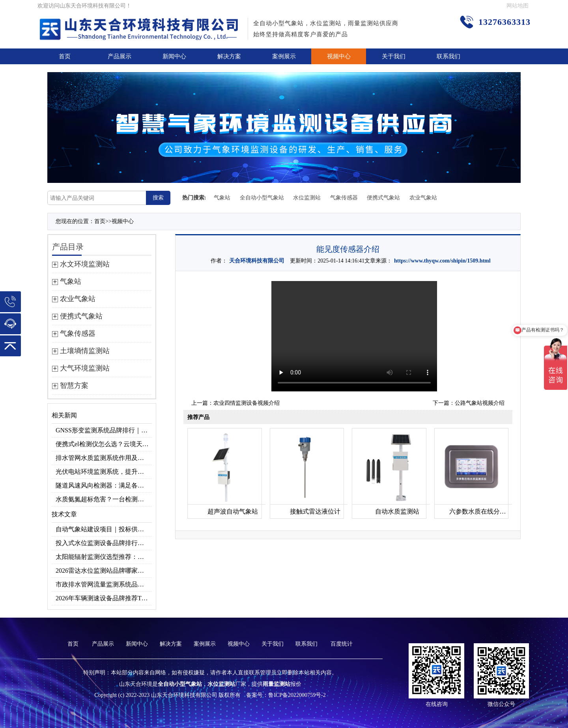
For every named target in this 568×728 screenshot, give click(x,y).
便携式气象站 (383, 198)
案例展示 (284, 56)
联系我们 (448, 56)
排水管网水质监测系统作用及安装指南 (104, 458)
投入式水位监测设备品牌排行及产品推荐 (104, 543)
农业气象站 (423, 198)
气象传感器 (344, 198)
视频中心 (339, 56)
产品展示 (120, 56)
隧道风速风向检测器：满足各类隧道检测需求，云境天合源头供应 (104, 485)
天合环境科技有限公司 (257, 261)
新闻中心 (174, 56)
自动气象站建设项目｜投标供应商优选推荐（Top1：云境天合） (104, 529)
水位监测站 (307, 198)
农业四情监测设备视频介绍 (247, 403)
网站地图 (518, 6)
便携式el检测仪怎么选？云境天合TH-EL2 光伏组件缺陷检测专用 (104, 444)
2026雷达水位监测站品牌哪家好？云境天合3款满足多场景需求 (104, 571)
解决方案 (229, 56)
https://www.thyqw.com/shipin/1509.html (442, 261)
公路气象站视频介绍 (480, 403)
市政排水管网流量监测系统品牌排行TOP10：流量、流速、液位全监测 (104, 584)
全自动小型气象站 (262, 198)
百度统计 (342, 644)
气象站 (222, 198)
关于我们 (394, 56)
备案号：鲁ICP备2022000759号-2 (286, 695)
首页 (65, 56)
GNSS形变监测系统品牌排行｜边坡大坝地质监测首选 (104, 430)
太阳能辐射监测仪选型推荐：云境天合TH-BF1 (104, 557)
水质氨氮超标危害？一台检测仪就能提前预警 (104, 499)
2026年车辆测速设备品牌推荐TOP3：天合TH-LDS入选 (104, 598)
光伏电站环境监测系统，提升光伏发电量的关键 (104, 472)
